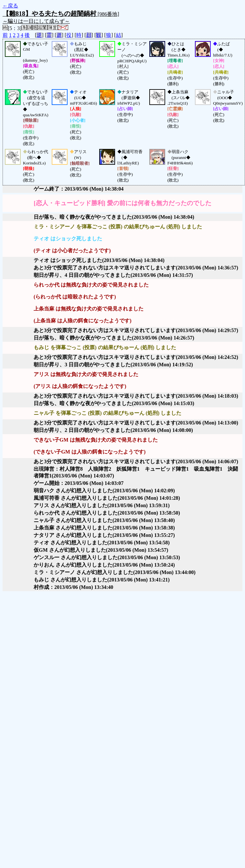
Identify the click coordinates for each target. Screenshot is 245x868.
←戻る (10, 6)
